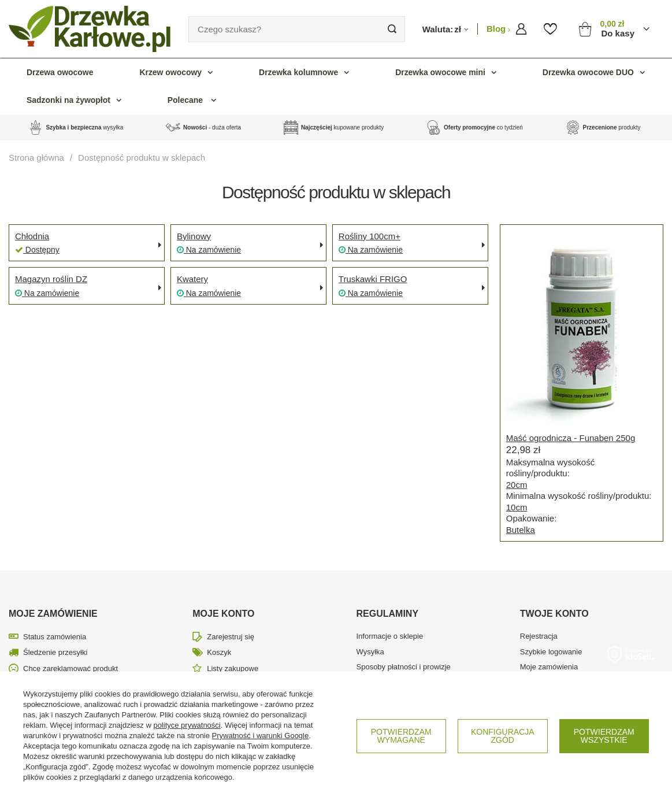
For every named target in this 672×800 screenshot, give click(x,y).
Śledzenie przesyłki (55, 652)
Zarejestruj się (231, 637)
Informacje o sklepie (390, 636)
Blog (497, 29)
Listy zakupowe (233, 668)
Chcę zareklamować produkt (70, 668)
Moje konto (223, 614)
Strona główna (36, 158)
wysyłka (84, 127)
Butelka (521, 530)
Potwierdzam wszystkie (604, 736)
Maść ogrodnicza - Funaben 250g (571, 438)
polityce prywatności (187, 725)
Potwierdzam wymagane (401, 736)
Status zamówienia (55, 637)
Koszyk (219, 652)
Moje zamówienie (53, 614)
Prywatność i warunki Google (261, 736)
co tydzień (483, 127)
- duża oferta (212, 127)
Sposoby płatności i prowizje (404, 667)
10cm (517, 507)
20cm (517, 485)
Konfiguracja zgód (503, 736)
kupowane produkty (342, 127)
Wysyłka (370, 652)
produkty (612, 127)
